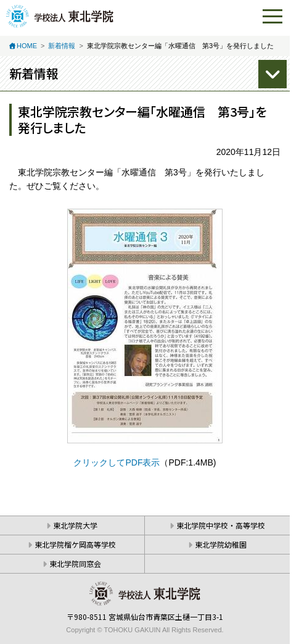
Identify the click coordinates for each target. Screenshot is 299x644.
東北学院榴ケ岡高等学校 (75, 544)
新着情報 (62, 46)
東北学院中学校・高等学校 (221, 525)
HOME (27, 46)
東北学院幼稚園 (221, 544)
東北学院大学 (75, 525)
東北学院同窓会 (75, 563)
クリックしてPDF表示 (117, 462)
